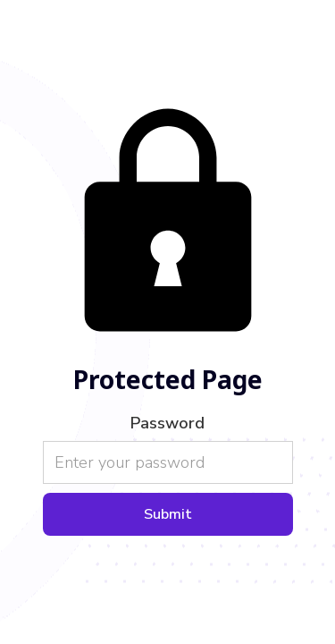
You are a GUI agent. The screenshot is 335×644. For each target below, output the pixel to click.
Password (167, 423)
